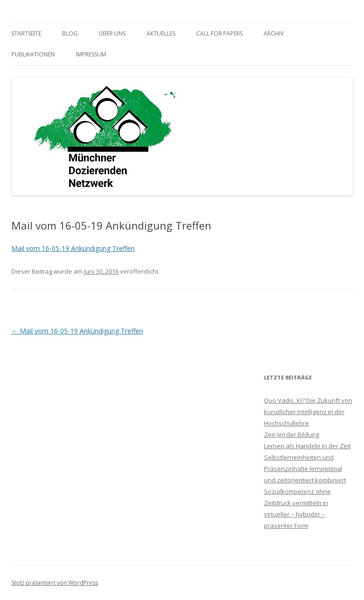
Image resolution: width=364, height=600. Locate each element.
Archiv (273, 33)
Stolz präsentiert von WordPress (55, 583)
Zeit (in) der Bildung (291, 434)
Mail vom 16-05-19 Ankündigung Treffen (73, 248)
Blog (70, 33)
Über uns (112, 33)
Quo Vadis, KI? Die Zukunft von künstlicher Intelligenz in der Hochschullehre (308, 412)
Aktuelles (161, 33)
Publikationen (33, 54)
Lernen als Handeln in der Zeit (307, 446)
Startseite (26, 33)
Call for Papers (219, 33)
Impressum (91, 54)
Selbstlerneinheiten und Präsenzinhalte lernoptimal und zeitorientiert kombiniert (305, 469)
